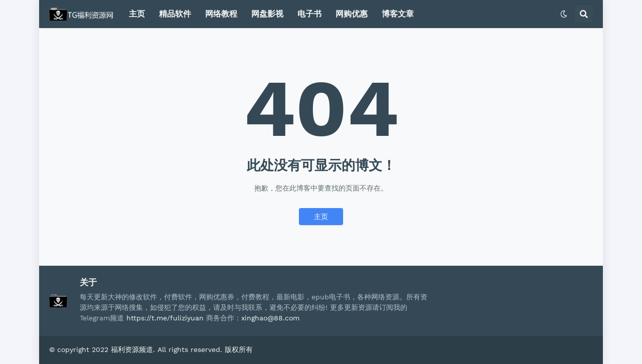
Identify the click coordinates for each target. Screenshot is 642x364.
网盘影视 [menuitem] (267, 14)
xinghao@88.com (270, 318)
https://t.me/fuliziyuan (165, 318)
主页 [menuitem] (137, 14)
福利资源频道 (132, 349)
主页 (321, 217)
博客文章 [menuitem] (398, 14)
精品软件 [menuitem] (175, 14)
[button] (564, 14)
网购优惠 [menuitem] (352, 14)
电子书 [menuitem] (309, 14)
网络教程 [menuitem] (221, 14)
